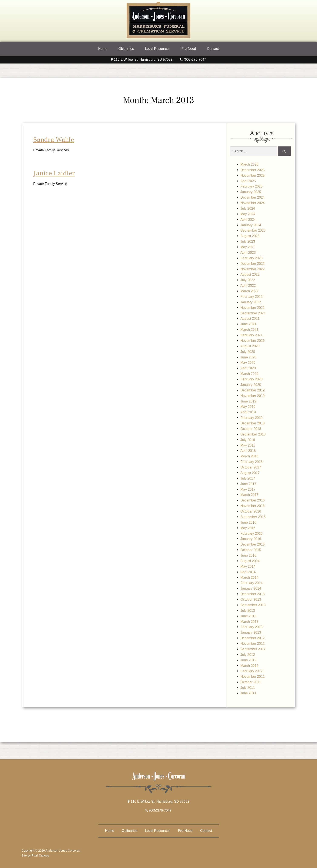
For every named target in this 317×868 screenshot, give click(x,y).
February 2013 (251, 627)
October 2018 (251, 429)
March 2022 (249, 291)
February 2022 (251, 297)
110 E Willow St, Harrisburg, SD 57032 (142, 59)
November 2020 (253, 341)
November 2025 (253, 175)
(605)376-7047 (193, 59)
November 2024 (253, 203)
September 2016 (253, 517)
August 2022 (250, 274)
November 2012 (253, 644)
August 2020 (250, 346)
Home (103, 49)
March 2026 (249, 164)
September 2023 (253, 230)
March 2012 (249, 666)
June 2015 (248, 555)
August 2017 (250, 473)
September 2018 (253, 434)
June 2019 (248, 401)
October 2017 (251, 467)
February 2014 (251, 583)
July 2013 (248, 611)
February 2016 (251, 534)
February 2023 (251, 258)
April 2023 (248, 253)
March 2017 (249, 495)
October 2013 (251, 599)
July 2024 (248, 208)
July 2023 (248, 241)
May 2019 (248, 407)
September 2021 (253, 313)
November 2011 (253, 677)
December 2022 (253, 264)
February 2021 (251, 335)
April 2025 (248, 181)
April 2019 (248, 412)
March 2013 (249, 622)
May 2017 (248, 489)
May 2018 (248, 445)
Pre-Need (189, 49)
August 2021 (250, 319)
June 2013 (248, 616)
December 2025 (253, 170)
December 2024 (253, 197)
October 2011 (251, 682)
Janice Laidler (54, 173)
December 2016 (253, 500)
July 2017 (248, 478)
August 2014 (250, 561)
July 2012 (248, 655)
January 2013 (251, 632)
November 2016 (253, 506)
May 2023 (248, 247)
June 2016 (248, 522)
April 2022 (248, 286)
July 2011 (248, 688)
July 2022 (248, 280)
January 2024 (251, 225)
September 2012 (253, 649)
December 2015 (253, 544)
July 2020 (248, 352)
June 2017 (248, 484)
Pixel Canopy (40, 855)
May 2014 (248, 566)
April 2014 (248, 572)
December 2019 (253, 390)
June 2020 (248, 357)
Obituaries (126, 49)
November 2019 (253, 396)
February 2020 (251, 379)
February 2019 (251, 418)
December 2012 (253, 638)
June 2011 (248, 693)
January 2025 (251, 192)
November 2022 (253, 269)
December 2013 (253, 594)
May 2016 (248, 528)
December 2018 (253, 423)
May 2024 (248, 214)
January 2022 (251, 302)
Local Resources (158, 49)
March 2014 (249, 578)
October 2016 (251, 511)
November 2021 (253, 308)
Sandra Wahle (54, 140)
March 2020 (249, 374)
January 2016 (251, 539)
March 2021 (249, 330)
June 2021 (248, 324)
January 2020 (251, 385)
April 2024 (248, 220)
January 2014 (251, 588)
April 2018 (248, 451)
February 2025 (251, 186)
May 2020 (248, 363)
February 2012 (251, 671)
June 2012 (248, 660)
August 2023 (250, 236)
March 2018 (249, 456)
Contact (213, 49)
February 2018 (251, 462)
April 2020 (248, 368)
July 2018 (248, 440)
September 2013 (253, 605)
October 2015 (251, 550)
